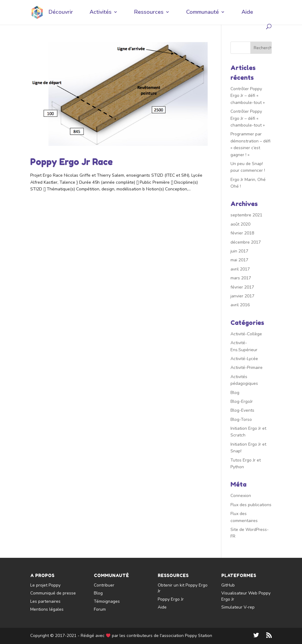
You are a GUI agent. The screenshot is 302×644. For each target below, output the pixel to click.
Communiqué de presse (53, 593)
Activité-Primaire (247, 368)
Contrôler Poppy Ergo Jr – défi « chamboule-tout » (248, 96)
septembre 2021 (246, 215)
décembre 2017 (246, 242)
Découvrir (61, 13)
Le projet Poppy (45, 585)
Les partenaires (45, 601)
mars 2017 (241, 278)
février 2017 (242, 287)
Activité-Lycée (244, 359)
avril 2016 (240, 305)
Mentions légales (47, 609)
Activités (101, 13)
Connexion (241, 496)
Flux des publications (251, 505)
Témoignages (107, 601)
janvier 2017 (242, 296)
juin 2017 (239, 251)
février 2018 (242, 233)
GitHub (228, 585)
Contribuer (104, 585)
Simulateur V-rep (238, 607)
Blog (235, 393)
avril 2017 (240, 269)
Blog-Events (242, 410)
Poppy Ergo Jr (171, 599)
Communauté (203, 13)
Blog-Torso (241, 420)
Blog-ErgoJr (242, 401)
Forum (100, 609)
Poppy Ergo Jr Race (72, 162)
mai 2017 (239, 260)
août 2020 (240, 224)
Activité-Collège (246, 334)
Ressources (149, 13)
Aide (247, 13)
